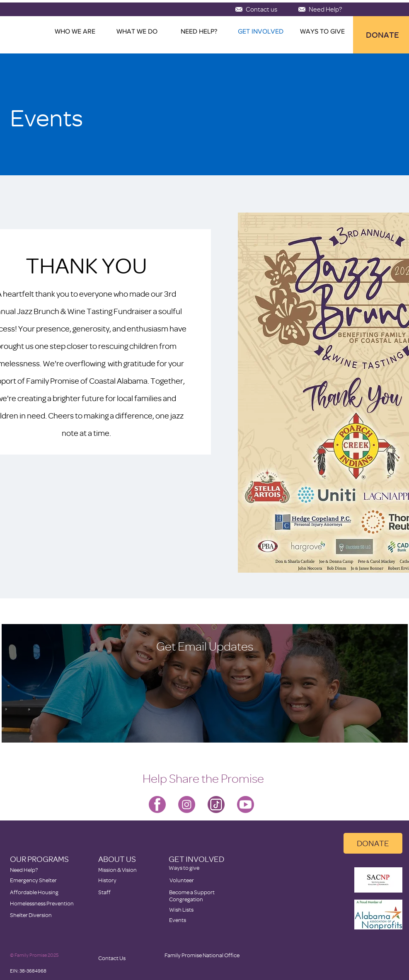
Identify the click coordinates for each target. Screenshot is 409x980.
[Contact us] (261, 9)
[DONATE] (373, 843)
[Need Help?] (325, 9)
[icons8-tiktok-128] (216, 805)
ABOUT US (117, 859)
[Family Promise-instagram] (187, 805)
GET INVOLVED (196, 859)
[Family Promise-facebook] (157, 805)
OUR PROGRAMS (39, 859)
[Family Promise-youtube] (246, 805)
